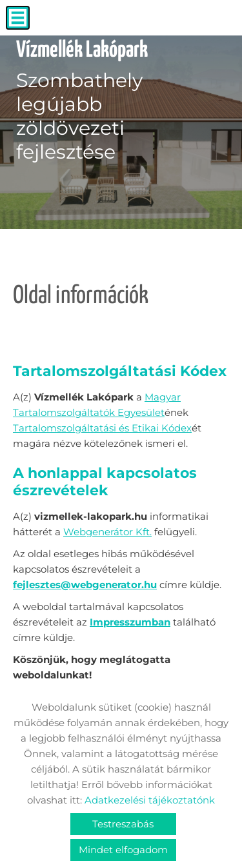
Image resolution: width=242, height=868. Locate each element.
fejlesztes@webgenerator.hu (85, 585)
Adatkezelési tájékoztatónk (150, 800)
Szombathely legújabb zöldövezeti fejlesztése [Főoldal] (82, 101)
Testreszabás (123, 824)
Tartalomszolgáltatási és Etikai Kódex (102, 428)
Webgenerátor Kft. (107, 532)
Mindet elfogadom (123, 850)
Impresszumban (130, 622)
